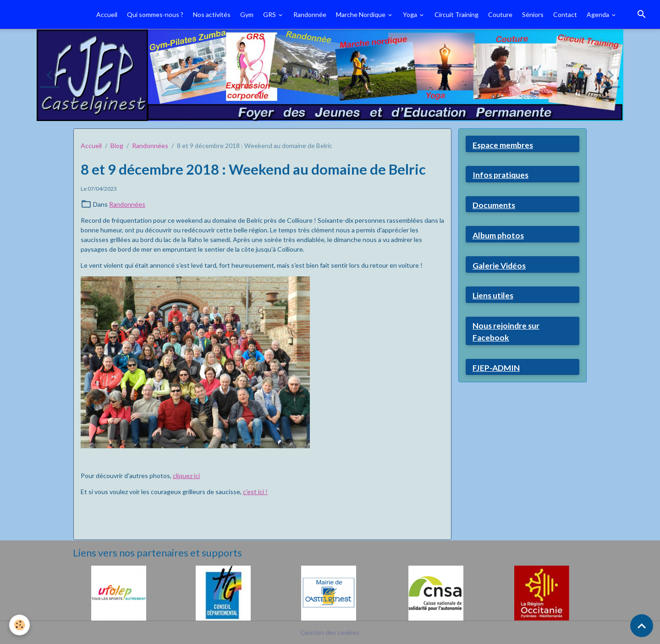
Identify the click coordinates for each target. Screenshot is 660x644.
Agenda (599, 14)
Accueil (107, 14)
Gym (247, 14)
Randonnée (310, 14)
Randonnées (150, 146)
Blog (117, 146)
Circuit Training (456, 14)
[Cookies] (19, 625)
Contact (565, 14)
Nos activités (212, 14)
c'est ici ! (255, 492)
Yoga (411, 14)
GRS (270, 14)
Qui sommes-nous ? (155, 14)
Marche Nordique (361, 14)
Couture (500, 14)
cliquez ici (186, 476)
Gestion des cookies (330, 632)
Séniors (533, 14)
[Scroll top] (642, 626)
